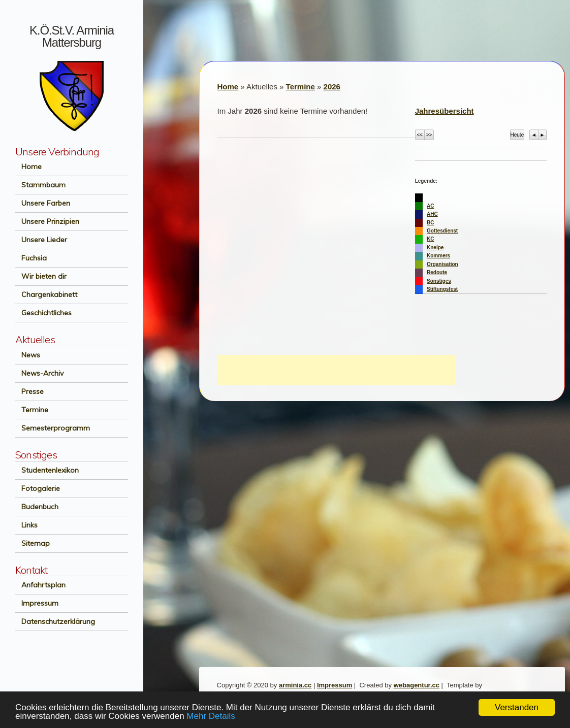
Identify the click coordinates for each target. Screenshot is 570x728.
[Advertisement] (336, 370)
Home (28, 167)
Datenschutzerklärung (55, 621)
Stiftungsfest (442, 289)
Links (26, 525)
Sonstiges (439, 281)
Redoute (437, 272)
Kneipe (435, 247)
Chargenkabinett (46, 294)
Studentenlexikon (47, 470)
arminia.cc (295, 685)
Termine (32, 410)
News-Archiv (39, 373)
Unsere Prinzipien (47, 221)
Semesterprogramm (53, 428)
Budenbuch (37, 507)
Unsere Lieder (41, 240)
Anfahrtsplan (40, 585)
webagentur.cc (417, 685)
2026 (332, 87)
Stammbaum (40, 185)
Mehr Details (211, 716)
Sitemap (33, 543)
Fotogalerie (38, 488)
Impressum (37, 603)
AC (430, 206)
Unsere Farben (43, 203)
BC (430, 223)
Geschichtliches (43, 313)
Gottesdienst (442, 231)
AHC (432, 214)
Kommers (438, 256)
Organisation (442, 264)
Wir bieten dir (41, 276)
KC (430, 239)
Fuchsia (31, 258)
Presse (29, 391)
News (28, 355)
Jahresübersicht (445, 111)
